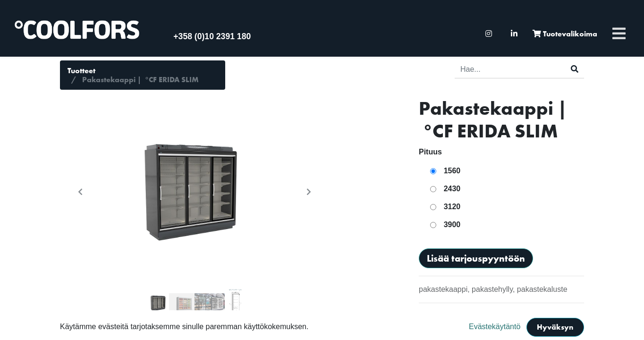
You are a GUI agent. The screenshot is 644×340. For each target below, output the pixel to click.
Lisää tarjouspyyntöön (476, 258)
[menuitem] (489, 34)
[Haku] (575, 69)
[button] (80, 192)
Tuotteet (81, 71)
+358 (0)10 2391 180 (212, 36)
